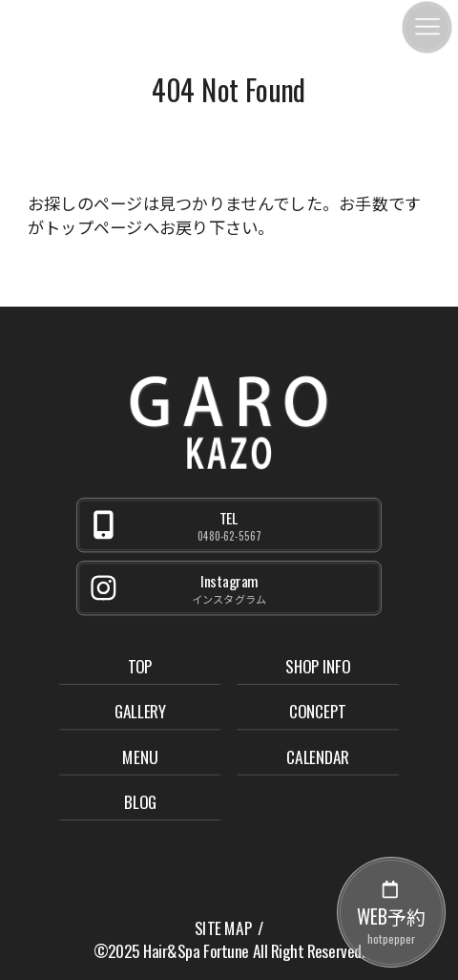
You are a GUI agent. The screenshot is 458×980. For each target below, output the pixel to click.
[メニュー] (427, 27)
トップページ (94, 226)
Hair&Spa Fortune (196, 951)
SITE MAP (223, 928)
